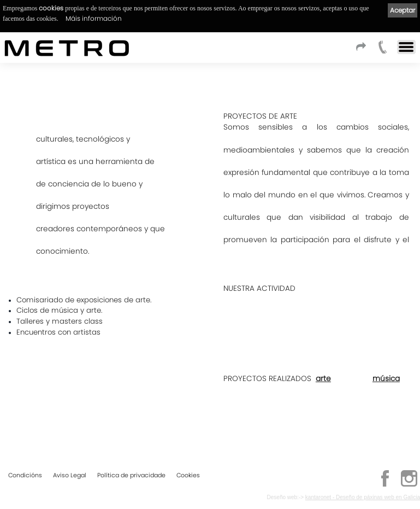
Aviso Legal (70, 475)
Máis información (94, 18)
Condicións (25, 475)
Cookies (188, 475)
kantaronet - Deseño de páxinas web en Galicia (363, 497)
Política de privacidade (131, 475)
